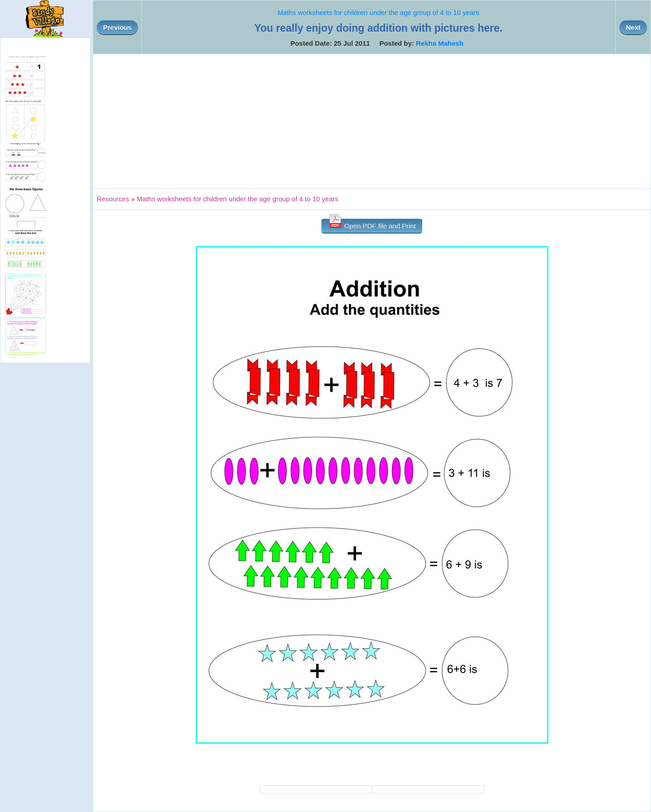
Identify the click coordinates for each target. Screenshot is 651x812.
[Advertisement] (372, 121)
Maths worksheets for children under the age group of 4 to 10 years (378, 12)
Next (633, 27)
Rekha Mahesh (440, 43)
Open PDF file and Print (372, 224)
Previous (117, 27)
